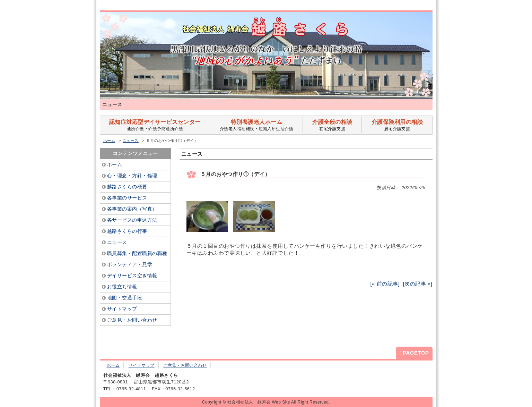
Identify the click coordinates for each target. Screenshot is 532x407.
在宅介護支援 (332, 125)
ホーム (109, 141)
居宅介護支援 (397, 125)
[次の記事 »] (418, 284)
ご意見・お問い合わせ (185, 365)
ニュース (131, 141)
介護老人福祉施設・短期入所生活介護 (256, 125)
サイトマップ (142, 365)
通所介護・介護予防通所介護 (155, 125)
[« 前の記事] (385, 284)
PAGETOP (414, 353)
